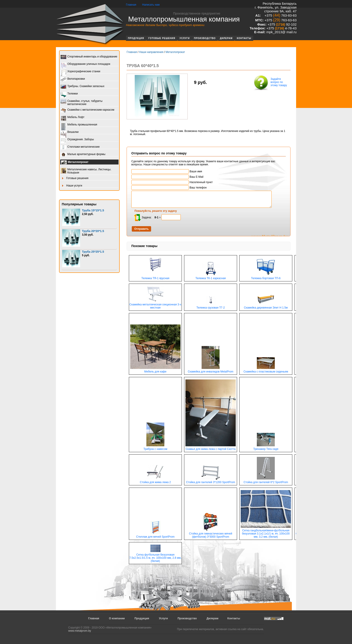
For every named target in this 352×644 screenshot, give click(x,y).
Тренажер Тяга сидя (266, 448)
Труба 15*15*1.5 (93, 210)
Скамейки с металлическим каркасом (87, 110)
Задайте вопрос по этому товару (270, 83)
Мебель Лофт (73, 117)
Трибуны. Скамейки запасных (82, 87)
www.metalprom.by (80, 631)
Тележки (69, 94)
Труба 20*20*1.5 (93, 231)
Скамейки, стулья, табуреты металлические (81, 103)
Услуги (185, 38)
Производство (205, 38)
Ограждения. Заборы (77, 140)
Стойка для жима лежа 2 (155, 481)
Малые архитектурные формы (83, 154)
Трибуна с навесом (155, 448)
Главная (131, 5)
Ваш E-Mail (167, 177)
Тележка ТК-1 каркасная (210, 277)
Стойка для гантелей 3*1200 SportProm (211, 481)
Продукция (136, 38)
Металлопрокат (75, 162)
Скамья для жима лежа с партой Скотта (211, 448)
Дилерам (226, 38)
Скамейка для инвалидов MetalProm (210, 370)
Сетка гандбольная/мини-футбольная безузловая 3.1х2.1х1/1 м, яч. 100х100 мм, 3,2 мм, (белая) (266, 532)
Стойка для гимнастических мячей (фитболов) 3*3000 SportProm (211, 534)
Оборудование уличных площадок (85, 64)
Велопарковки (73, 79)
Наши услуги (71, 186)
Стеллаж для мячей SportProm (155, 536)
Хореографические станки (80, 72)
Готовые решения (162, 38)
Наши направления (151, 52)
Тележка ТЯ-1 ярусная (155, 277)
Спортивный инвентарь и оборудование (89, 57)
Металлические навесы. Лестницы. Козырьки (86, 171)
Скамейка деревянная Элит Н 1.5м (266, 306)
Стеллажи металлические (80, 147)
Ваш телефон (169, 188)
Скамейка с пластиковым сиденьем (266, 370)
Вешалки (70, 132)
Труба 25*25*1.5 (93, 252)
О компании (117, 618)
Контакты (244, 38)
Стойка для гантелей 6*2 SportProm (266, 481)
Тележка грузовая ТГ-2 (211, 306)
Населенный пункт (172, 182)
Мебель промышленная (79, 125)
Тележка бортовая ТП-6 (266, 277)
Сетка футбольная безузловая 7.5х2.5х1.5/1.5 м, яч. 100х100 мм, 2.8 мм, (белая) (155, 557)
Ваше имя (167, 171)
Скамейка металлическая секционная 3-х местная (155, 305)
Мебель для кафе (155, 370)
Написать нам (151, 5)
